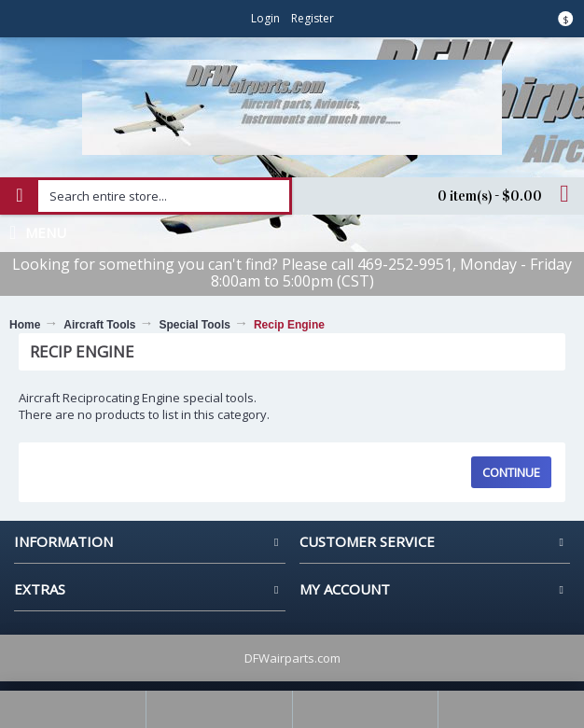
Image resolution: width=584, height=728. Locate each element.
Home (25, 325)
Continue (511, 472)
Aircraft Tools (99, 325)
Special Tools (194, 325)
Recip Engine (289, 325)
